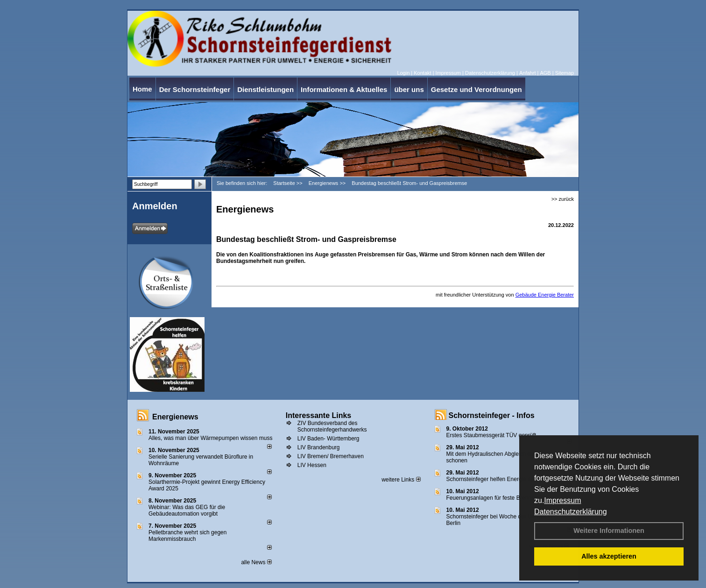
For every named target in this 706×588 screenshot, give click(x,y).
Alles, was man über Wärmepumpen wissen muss (210, 438)
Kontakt (422, 73)
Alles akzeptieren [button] (609, 556)
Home (142, 89)
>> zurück (563, 199)
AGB (545, 73)
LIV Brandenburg (319, 447)
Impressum (562, 500)
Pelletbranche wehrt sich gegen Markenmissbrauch (187, 536)
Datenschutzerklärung (571, 512)
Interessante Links (319, 415)
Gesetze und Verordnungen (477, 89)
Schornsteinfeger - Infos (492, 415)
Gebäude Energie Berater (545, 295)
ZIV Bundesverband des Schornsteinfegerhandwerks (332, 426)
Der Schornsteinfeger (195, 89)
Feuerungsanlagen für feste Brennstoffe (496, 498)
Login (403, 73)
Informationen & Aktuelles (344, 89)
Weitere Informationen (609, 531)
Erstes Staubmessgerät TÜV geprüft (491, 435)
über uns (409, 89)
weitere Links (401, 480)
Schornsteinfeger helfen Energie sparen (496, 479)
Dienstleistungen (265, 89)
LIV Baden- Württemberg (328, 439)
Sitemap (565, 73)
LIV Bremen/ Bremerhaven (331, 456)
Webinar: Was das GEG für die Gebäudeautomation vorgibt (187, 510)
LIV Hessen (312, 465)
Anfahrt (527, 73)
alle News (256, 562)
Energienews (175, 417)
